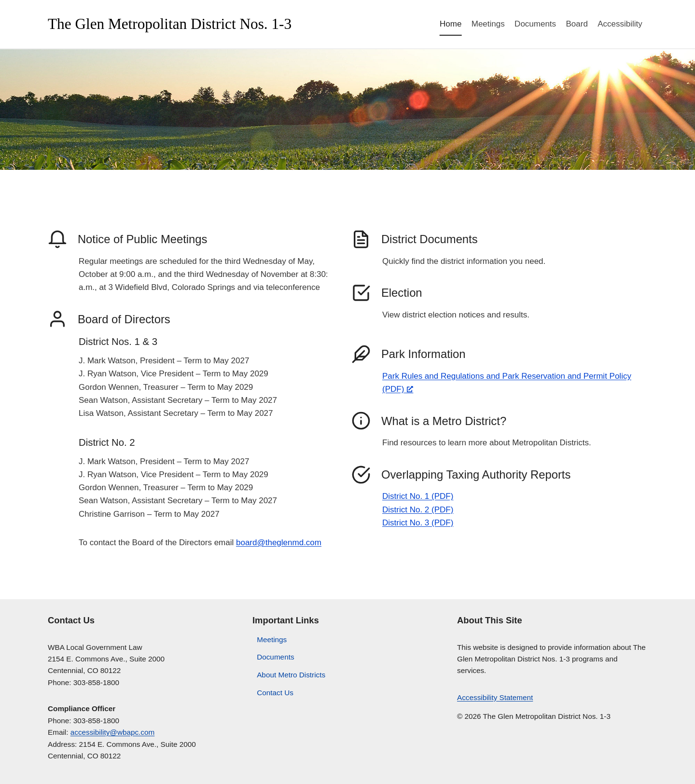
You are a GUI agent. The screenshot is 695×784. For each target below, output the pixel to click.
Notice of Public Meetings (143, 239)
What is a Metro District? (444, 421)
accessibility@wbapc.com (113, 732)
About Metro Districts (291, 675)
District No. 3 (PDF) (418, 523)
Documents (535, 24)
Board (577, 24)
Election (402, 293)
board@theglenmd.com (279, 543)
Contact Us (275, 693)
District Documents (430, 239)
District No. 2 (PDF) (418, 510)
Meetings (488, 24)
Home (451, 24)
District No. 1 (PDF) (418, 496)
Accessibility (620, 24)
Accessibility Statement (495, 697)
